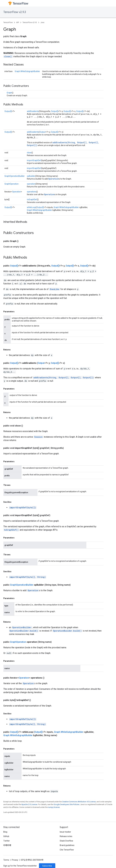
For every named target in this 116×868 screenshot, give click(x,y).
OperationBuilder (22, 627)
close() (8, 56)
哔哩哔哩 (7, 845)
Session (38, 437)
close (29, 153)
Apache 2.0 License (29, 804)
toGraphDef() (11, 530)
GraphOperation (11, 184)
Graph (9, 93)
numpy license (54, 807)
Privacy (15, 860)
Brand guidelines (67, 845)
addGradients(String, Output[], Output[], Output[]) (64, 378)
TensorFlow (8, 22)
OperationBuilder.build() (24, 631)
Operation (54, 179)
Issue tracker (65, 832)
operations (32, 192)
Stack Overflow (66, 841)
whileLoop (31, 207)
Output (42, 132)
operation (31, 184)
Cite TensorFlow (67, 850)
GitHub (6, 836)
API (18, 22)
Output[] (8, 111)
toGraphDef (32, 199)
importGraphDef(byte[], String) (28, 577)
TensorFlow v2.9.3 (15, 12)
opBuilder (31, 176)
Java (42, 22)
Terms (6, 860)
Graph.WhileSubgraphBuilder (27, 71)
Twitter (7, 841)
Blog (5, 832)
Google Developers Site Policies (66, 804)
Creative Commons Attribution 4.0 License (79, 802)
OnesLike (55, 289)
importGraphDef (34, 160)
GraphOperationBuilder (15, 176)
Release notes (66, 836)
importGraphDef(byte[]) (23, 507)
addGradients (33, 111)
